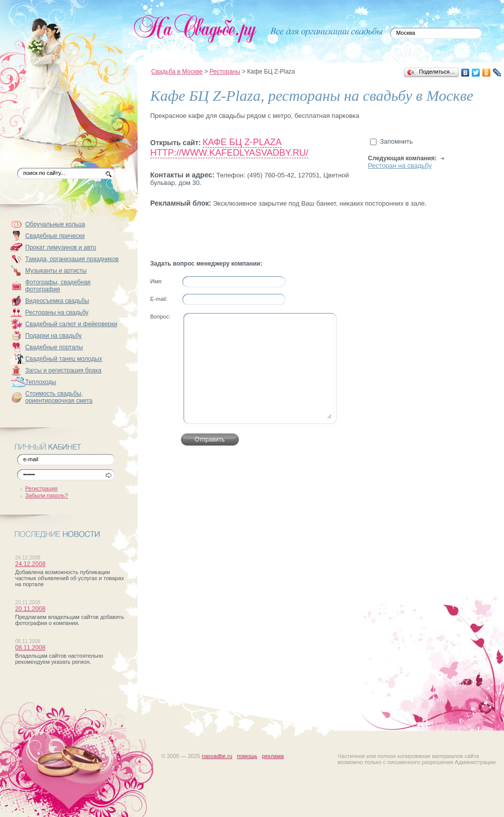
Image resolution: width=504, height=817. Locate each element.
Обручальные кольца (55, 224)
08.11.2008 (30, 648)
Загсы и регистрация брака (63, 370)
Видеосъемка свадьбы (57, 301)
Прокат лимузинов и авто (61, 247)
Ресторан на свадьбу (400, 166)
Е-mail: (159, 299)
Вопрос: (160, 317)
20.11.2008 (30, 609)
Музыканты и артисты (56, 271)
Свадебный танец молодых (64, 359)
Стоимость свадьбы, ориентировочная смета (59, 397)
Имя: (156, 281)
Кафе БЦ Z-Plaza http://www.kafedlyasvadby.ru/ (229, 147)
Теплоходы (41, 382)
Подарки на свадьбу (53, 336)
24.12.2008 (30, 564)
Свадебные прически (55, 236)
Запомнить (396, 141)
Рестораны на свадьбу (57, 312)
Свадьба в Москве (177, 72)
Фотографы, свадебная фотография (58, 286)
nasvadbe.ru (217, 756)
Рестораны (225, 72)
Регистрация (41, 488)
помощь (247, 756)
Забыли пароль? (47, 495)
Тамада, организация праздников (72, 259)
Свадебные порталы (54, 347)
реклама (273, 756)
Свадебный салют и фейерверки (71, 324)
